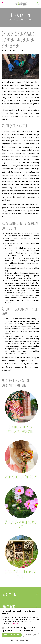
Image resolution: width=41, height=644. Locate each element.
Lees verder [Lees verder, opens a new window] (15, 624)
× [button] (39, 610)
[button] (20, 640)
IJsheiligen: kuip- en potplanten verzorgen (20, 429)
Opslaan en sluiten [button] (12, 635)
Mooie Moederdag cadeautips (21, 477)
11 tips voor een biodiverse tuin (20, 574)
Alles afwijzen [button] (31, 635)
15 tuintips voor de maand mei (20, 524)
